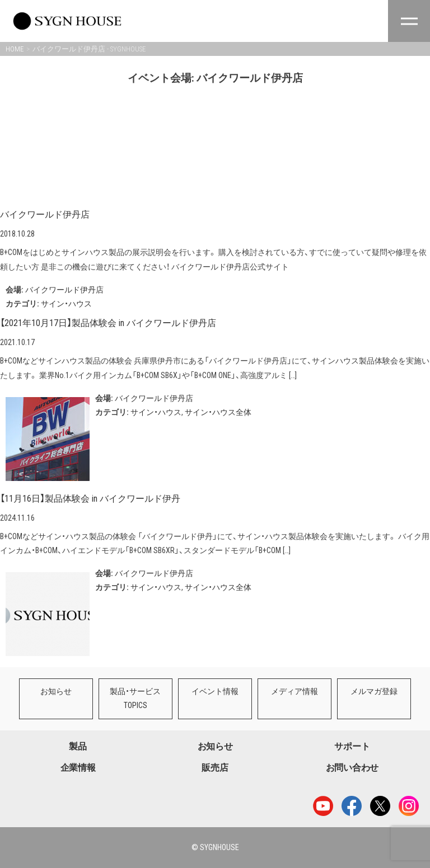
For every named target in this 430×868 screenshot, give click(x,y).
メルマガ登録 (369, 691)
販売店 (215, 768)
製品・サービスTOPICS (134, 698)
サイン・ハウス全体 (218, 412)
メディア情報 (291, 691)
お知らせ (55, 691)
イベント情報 (212, 691)
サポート (352, 746)
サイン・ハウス (66, 304)
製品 (78, 746)
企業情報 (78, 768)
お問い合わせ (352, 768)
